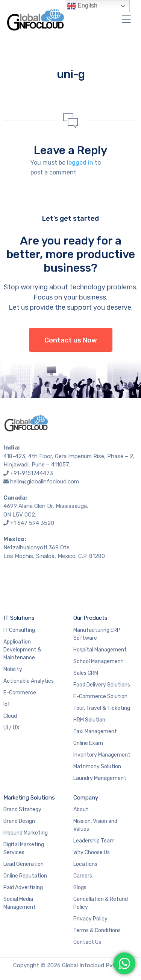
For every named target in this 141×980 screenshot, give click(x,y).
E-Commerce (20, 693)
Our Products (90, 618)
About (81, 810)
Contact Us (87, 942)
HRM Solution (89, 720)
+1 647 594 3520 (32, 523)
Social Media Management (20, 903)
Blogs (80, 888)
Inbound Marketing (26, 833)
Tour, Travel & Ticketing (102, 708)
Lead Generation (23, 864)
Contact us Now (71, 340)
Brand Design (19, 821)
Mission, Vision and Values (95, 825)
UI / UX (11, 728)
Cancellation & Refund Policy (101, 903)
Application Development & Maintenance (22, 650)
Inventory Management (102, 755)
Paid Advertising (23, 888)
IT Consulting (19, 630)
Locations (85, 864)
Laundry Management (100, 778)
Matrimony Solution (97, 767)
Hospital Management (100, 650)
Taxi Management (95, 732)
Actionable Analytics (29, 681)
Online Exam (88, 743)
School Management (98, 661)
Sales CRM (86, 673)
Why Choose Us (92, 852)
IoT (7, 704)
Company (86, 798)
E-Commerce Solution (100, 696)
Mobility (13, 669)
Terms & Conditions (97, 930)
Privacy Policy (90, 919)
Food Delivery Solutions (102, 685)
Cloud (10, 716)
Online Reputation (25, 876)
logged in (80, 163)
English (82, 6)
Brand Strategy (22, 810)
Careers (83, 876)
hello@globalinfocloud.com (45, 482)
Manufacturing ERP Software (97, 634)
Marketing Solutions (29, 798)
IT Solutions (19, 618)
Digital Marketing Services (24, 849)
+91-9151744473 (32, 473)
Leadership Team (94, 841)
